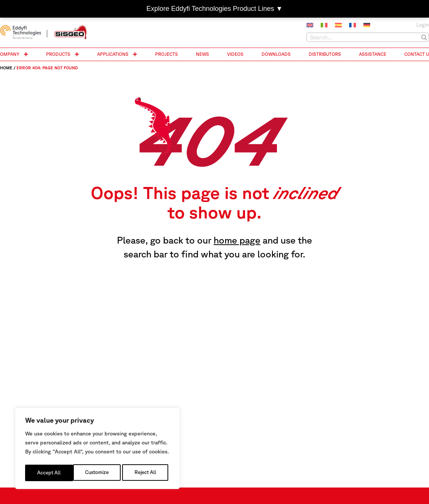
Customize (49, 473)
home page (237, 240)
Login (423, 25)
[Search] (424, 37)
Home (6, 68)
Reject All (98, 473)
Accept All (146, 473)
